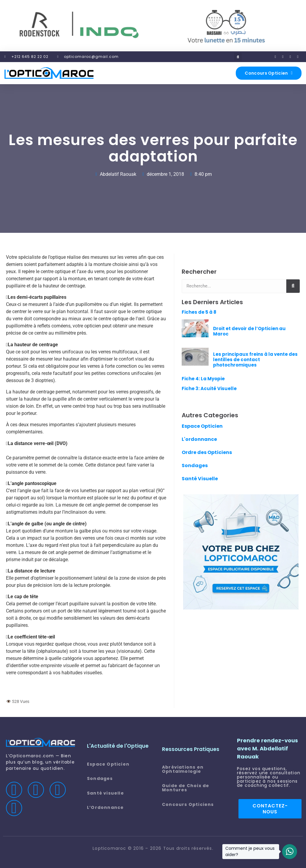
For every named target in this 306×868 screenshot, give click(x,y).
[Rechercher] (293, 286)
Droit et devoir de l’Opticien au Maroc (249, 331)
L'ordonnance (199, 439)
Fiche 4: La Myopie (203, 379)
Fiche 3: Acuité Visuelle (209, 388)
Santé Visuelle (200, 479)
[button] (238, 57)
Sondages (195, 465)
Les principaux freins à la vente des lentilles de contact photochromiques (255, 360)
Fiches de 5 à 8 (199, 312)
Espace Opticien (202, 426)
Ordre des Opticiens (207, 452)
